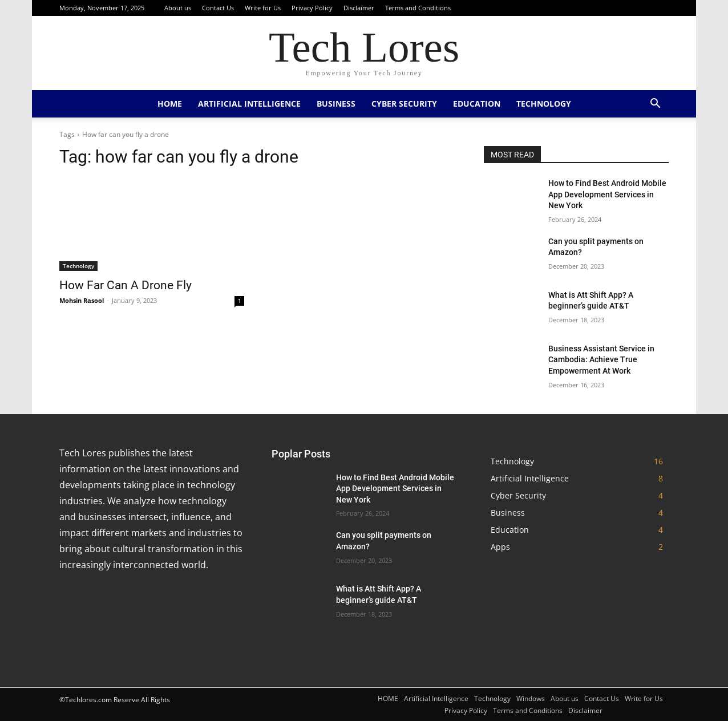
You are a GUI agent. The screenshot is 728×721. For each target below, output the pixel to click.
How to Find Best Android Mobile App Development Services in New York (607, 194)
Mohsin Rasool (82, 300)
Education (477, 104)
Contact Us (218, 8)
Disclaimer (359, 8)
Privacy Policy (312, 8)
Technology (544, 104)
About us (178, 8)
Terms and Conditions (418, 8)
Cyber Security (404, 104)
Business (336, 104)
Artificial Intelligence (249, 104)
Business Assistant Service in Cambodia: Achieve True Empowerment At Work (601, 360)
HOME (170, 104)
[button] (655, 105)
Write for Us (263, 8)
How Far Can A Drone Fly (126, 285)
